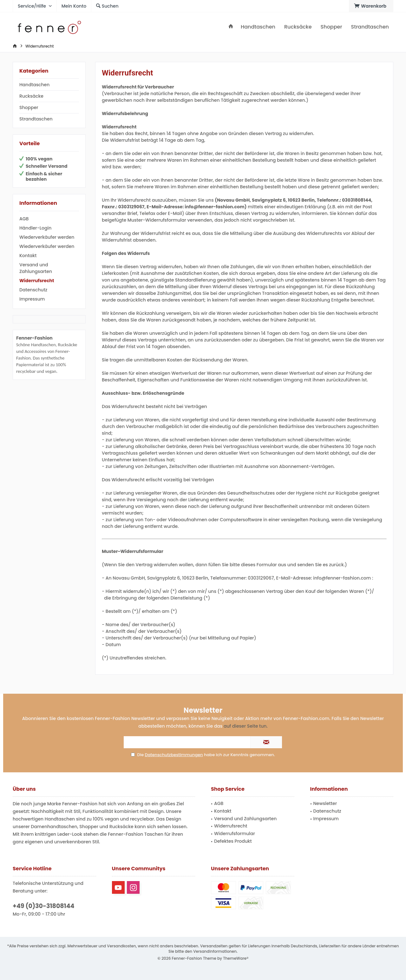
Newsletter (325, 803)
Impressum (32, 299)
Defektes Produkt (233, 841)
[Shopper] (331, 27)
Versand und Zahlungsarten (36, 268)
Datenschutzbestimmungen (174, 755)
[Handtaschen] (258, 27)
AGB (24, 219)
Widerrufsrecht (37, 281)
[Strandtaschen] (370, 27)
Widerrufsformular (235, 834)
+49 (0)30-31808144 (43, 906)
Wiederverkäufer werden (47, 237)
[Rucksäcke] (298, 27)
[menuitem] (371, 6)
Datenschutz (33, 290)
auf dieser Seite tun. (246, 726)
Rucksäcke (31, 96)
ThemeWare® (236, 958)
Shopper (29, 107)
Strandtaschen (36, 119)
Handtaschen (34, 85)
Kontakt (28, 256)
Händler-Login (35, 228)
